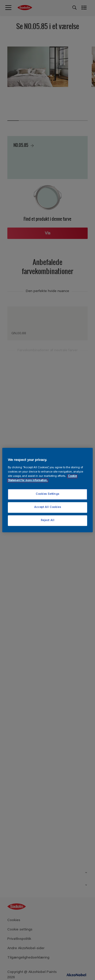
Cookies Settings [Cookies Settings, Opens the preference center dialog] (48, 494)
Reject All (48, 520)
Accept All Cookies (48, 507)
